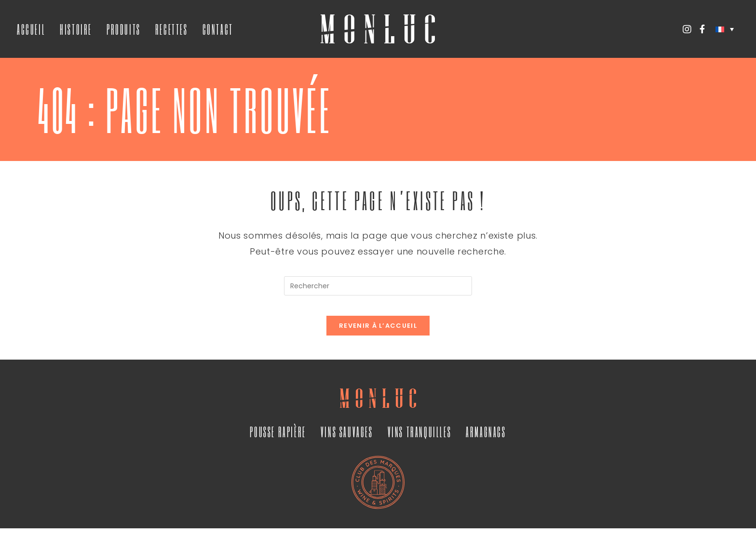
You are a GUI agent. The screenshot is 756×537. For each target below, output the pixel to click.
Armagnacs (486, 440)
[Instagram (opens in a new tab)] (687, 29)
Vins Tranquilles (420, 440)
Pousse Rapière (278, 440)
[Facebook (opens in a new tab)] (702, 29)
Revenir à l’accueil (378, 334)
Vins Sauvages (347, 440)
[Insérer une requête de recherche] (378, 286)
